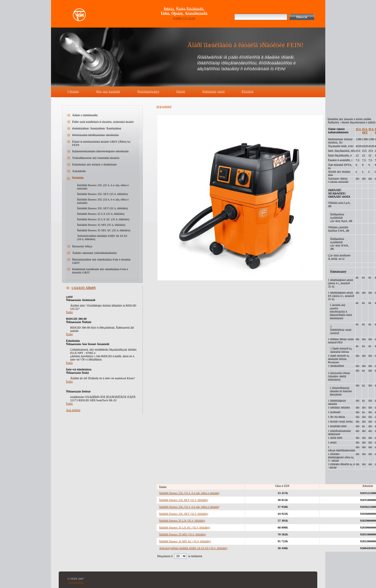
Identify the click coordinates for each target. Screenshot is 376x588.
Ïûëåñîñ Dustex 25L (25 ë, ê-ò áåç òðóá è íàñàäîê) (189, 493)
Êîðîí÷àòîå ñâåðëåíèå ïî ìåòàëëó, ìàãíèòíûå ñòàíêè (103, 122)
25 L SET (365, 131)
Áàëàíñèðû (79, 171)
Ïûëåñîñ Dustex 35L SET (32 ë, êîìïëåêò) (103, 208)
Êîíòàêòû (248, 92)
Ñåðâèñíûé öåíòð (213, 92)
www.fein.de (76, 582)
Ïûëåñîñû (78, 178)
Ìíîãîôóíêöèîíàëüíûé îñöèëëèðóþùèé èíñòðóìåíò (100, 151)
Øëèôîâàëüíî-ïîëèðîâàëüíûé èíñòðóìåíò (96, 135)
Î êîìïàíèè (73, 92)
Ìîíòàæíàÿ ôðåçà (82, 246)
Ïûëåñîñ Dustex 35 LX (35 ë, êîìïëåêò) (101, 214)
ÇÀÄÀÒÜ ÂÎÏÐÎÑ (84, 288)
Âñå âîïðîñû (73, 410)
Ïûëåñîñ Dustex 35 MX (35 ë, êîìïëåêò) (101, 225)
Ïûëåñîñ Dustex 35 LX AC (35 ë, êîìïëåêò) (103, 219)
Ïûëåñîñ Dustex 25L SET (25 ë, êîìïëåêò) (103, 194)
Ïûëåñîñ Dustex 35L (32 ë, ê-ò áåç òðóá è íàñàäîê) (189, 507)
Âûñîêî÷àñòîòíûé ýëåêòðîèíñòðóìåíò (95, 253)
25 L (358, 129)
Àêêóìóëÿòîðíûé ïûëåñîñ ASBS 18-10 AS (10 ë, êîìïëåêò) (193, 548)
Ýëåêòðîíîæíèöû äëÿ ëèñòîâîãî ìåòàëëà (96, 158)
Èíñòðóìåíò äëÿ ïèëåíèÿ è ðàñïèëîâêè (95, 164)
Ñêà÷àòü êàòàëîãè (108, 92)
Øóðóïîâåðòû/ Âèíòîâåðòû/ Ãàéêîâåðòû (97, 128)
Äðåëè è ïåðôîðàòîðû (85, 115)
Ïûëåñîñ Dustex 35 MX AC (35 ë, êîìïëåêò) (104, 230)
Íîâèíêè (181, 92)
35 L (371, 129)
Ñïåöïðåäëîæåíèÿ (148, 92)
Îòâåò (69, 312)
